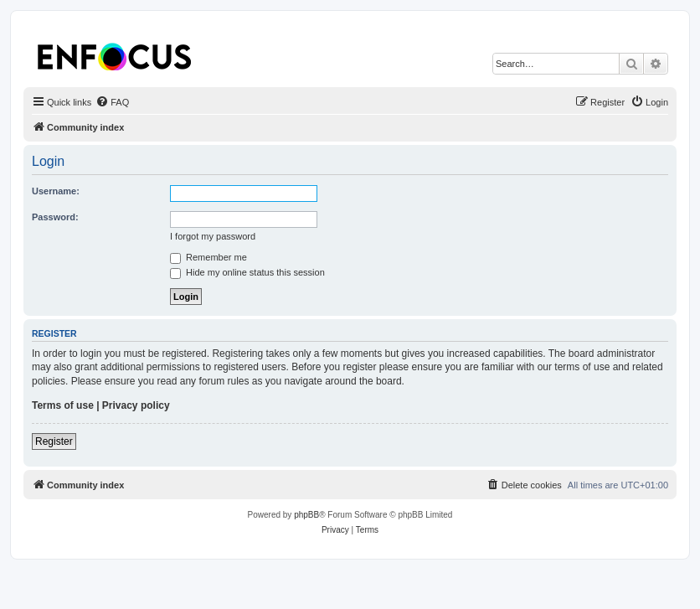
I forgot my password (213, 236)
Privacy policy (136, 405)
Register (54, 441)
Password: (55, 217)
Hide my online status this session (247, 272)
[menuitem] (112, 102)
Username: (56, 191)
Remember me (208, 257)
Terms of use (63, 405)
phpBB (306, 515)
